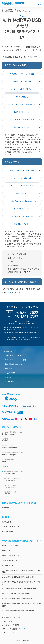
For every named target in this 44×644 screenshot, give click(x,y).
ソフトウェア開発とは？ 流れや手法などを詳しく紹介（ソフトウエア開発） (22, 571)
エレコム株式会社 (22, 97)
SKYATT (22, 460)
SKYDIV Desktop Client (22, 447)
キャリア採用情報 (8, 532)
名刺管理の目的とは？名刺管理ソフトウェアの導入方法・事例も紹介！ (22, 605)
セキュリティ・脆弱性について (14, 629)
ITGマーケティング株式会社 (22, 81)
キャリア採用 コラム (8, 565)
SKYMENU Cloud (23, 473)
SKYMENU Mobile (23, 479)
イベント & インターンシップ (11, 527)
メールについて (9, 632)
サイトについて (7, 621)
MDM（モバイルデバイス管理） (16, 360)
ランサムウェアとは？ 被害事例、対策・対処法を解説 (18, 611)
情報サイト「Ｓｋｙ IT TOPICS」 (11, 546)
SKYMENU (6, 466)
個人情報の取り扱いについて (12, 618)
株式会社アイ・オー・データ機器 (22, 74)
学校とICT (5, 508)
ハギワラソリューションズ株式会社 (22, 120)
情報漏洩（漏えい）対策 (14, 364)
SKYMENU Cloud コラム (10, 560)
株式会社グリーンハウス (22, 112)
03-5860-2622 (26, 312)
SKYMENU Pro (23, 493)
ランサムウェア (10, 382)
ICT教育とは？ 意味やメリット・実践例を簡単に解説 (18, 598)
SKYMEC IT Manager (22, 454)
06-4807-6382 (26, 316)
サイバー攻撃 (10, 373)
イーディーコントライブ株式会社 (22, 89)
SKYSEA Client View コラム (11, 555)
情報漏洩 (9, 368)
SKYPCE (22, 440)
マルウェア (9, 377)
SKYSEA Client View (22, 433)
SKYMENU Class (23, 486)
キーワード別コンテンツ (14, 355)
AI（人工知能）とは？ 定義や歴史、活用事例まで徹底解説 (19, 589)
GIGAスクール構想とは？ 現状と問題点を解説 (16, 594)
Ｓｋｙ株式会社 (25, 641)
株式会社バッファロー (22, 127)
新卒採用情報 (6, 522)
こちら (9, 292)
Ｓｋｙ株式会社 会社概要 (11, 625)
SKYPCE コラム (7, 550)
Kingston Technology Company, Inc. (22, 104)
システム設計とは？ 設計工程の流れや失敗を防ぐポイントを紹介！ (21, 583)
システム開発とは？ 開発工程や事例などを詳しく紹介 (18, 577)
